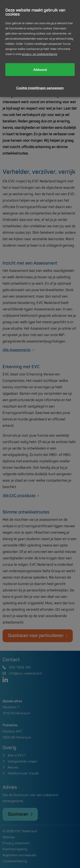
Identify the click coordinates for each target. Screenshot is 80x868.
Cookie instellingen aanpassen (40, 88)
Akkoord (40, 70)
